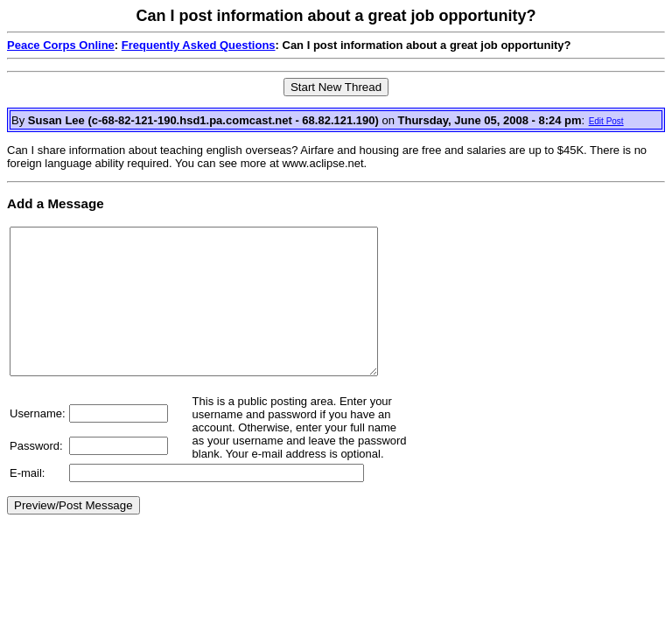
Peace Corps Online (61, 45)
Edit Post (606, 121)
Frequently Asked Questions (199, 45)
